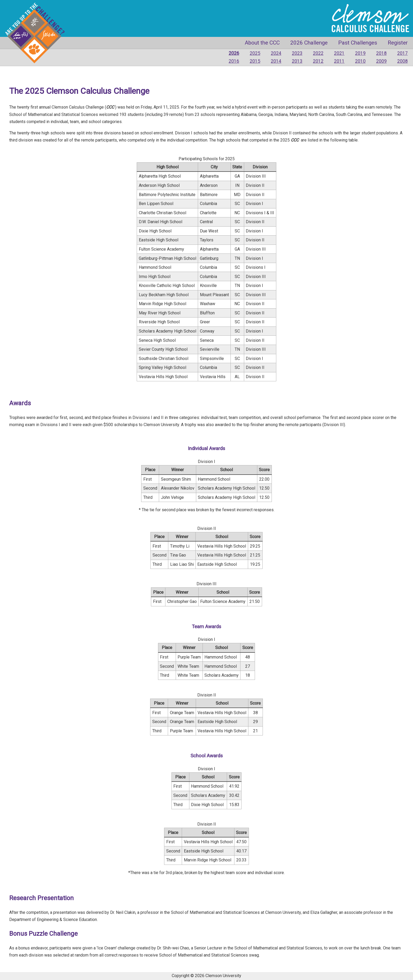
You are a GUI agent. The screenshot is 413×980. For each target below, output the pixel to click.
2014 (276, 61)
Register (398, 43)
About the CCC (262, 43)
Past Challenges (358, 43)
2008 (402, 61)
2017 (402, 53)
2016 (234, 61)
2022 (318, 53)
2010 (360, 61)
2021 (339, 53)
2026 (234, 53)
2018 (381, 53)
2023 (297, 53)
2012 (318, 61)
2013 (297, 61)
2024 (276, 53)
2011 (339, 61)
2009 (381, 61)
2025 (255, 53)
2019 (360, 53)
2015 (255, 61)
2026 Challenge (309, 43)
